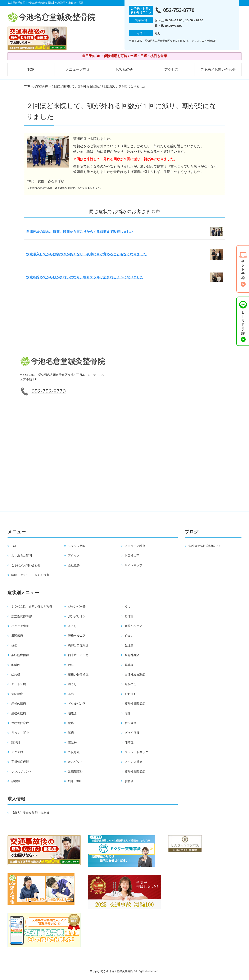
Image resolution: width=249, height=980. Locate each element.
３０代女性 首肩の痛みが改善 (32, 606)
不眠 (71, 694)
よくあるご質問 (22, 555)
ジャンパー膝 (77, 606)
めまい (129, 636)
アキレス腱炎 (133, 762)
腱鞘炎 (129, 781)
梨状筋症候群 (20, 655)
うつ (128, 606)
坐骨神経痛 (132, 655)
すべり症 (131, 723)
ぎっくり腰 (132, 733)
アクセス (171, 70)
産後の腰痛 (19, 713)
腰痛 (71, 723)
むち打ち (131, 694)
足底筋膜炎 (75, 771)
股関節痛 (17, 636)
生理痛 (129, 645)
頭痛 (128, 713)
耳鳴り (129, 665)
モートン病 (19, 684)
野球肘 (16, 742)
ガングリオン (77, 616)
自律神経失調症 (135, 674)
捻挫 (14, 645)
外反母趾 (74, 752)
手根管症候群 (20, 762)
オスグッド (75, 762)
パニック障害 (20, 626)
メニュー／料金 (78, 70)
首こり (72, 626)
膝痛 (71, 733)
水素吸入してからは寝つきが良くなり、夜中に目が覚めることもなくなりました (86, 254)
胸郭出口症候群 (78, 645)
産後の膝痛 (19, 704)
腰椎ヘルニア (77, 636)
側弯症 (129, 742)
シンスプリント (22, 771)
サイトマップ (133, 565)
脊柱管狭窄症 (20, 723)
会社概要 (74, 565)
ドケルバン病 (77, 704)
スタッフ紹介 (77, 546)
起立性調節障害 (22, 616)
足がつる (131, 684)
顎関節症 (17, 694)
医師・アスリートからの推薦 (30, 575)
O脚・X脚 (74, 781)
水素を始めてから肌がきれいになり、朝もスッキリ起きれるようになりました (85, 277)
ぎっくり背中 (20, 733)
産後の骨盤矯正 (78, 674)
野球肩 (129, 616)
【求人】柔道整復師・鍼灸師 (30, 813)
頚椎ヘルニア (133, 626)
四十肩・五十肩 (78, 655)
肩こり (72, 684)
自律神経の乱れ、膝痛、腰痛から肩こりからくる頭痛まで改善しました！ (81, 232)
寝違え (72, 713)
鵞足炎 (72, 742)
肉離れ (16, 665)
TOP (31, 70)
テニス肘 (17, 752)
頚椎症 (16, 781)
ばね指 (16, 674)
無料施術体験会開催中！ (205, 546)
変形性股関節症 (135, 771)
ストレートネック (136, 752)
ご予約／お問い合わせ (218, 70)
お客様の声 (124, 70)
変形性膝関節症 (135, 704)
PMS (71, 665)
